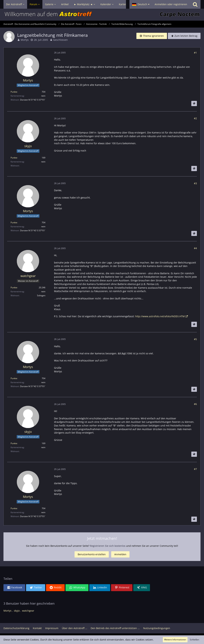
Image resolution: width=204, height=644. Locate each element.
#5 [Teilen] (195, 339)
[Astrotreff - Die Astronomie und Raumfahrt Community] (102, 15)
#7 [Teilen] (195, 469)
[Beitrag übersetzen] (194, 103)
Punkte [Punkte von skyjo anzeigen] (14, 158)
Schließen (194, 640)
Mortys (25, 40)
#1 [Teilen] (195, 53)
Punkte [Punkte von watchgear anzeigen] (14, 288)
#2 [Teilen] (195, 118)
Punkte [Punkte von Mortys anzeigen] (14, 92)
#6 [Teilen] (195, 404)
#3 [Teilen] (195, 183)
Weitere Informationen (175, 640)
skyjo (17, 611)
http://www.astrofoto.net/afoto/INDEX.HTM (160, 316)
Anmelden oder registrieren (171, 4)
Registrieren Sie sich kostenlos (108, 546)
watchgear (28, 611)
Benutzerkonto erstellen (92, 554)
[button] (141, 4)
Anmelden (120, 554)
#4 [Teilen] (195, 248)
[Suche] (195, 4)
